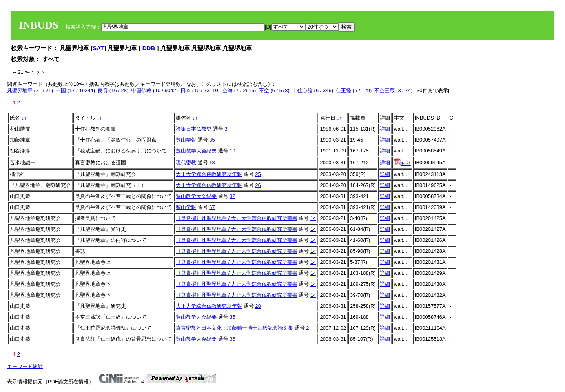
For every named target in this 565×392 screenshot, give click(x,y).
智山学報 (186, 207)
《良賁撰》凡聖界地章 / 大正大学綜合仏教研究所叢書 (237, 218)
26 (258, 185)
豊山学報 (186, 140)
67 (212, 207)
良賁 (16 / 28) (113, 90)
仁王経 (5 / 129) (354, 90)
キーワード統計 (25, 366)
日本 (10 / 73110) (200, 90)
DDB (150, 48)
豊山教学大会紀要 (196, 151)
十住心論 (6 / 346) (313, 90)
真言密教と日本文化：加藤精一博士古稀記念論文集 (234, 328)
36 (232, 339)
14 (313, 218)
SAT (98, 48)
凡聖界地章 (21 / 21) (30, 90)
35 (212, 140)
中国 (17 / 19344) (75, 90)
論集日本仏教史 (194, 129)
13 (212, 162)
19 (232, 151)
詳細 (385, 129)
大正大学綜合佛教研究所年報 (209, 174)
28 (258, 306)
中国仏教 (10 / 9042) (154, 90)
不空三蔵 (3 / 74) (393, 90)
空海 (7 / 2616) (239, 90)
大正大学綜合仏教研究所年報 (209, 185)
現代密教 (186, 162)
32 (232, 196)
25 (258, 174)
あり (402, 163)
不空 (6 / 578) (274, 90)
